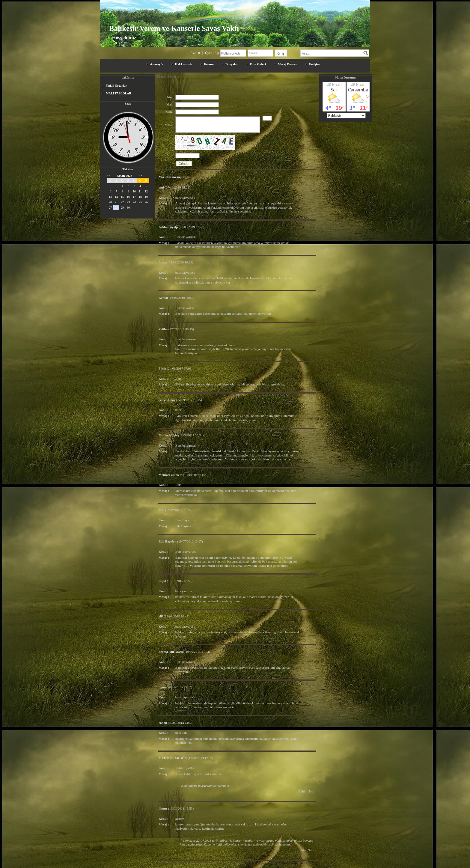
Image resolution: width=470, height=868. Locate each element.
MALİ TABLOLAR (119, 93)
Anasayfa (157, 64)
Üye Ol (195, 53)
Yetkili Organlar (116, 86)
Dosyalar (232, 64)
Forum (209, 64)
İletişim (314, 64)
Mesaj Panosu (287, 64)
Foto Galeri (258, 64)
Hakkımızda (184, 64)
